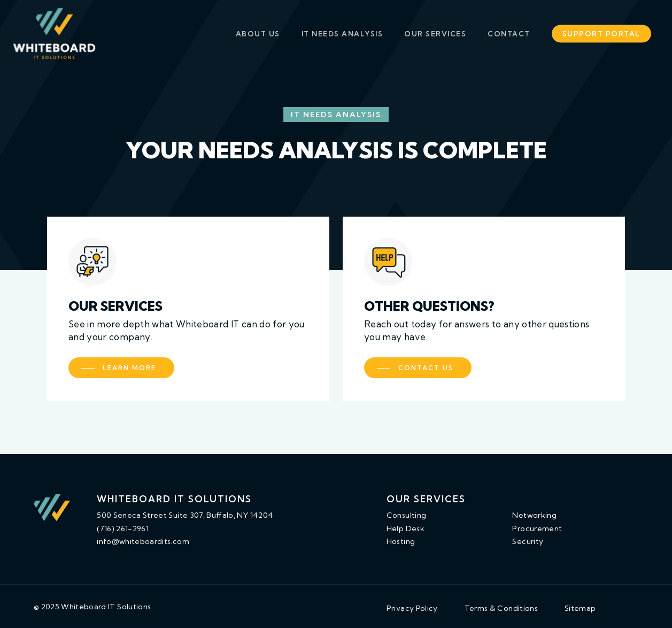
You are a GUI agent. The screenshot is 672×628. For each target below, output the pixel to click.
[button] (121, 368)
